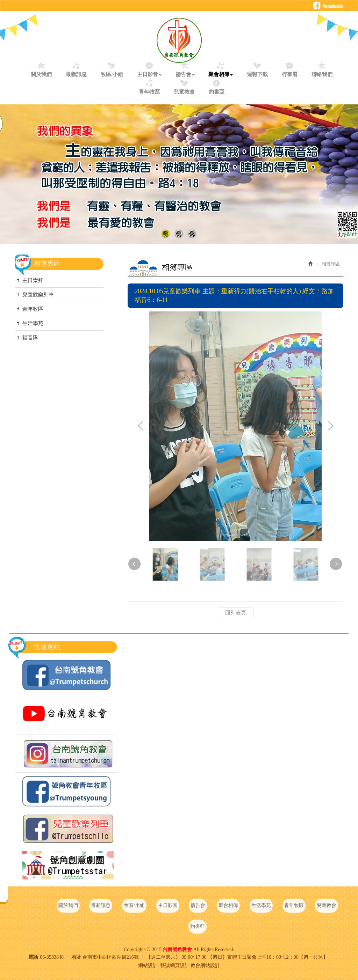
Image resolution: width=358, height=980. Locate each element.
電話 (33, 957)
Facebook (328, 6)
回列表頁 (236, 613)
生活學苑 (33, 323)
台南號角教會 (179, 40)
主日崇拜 (33, 280)
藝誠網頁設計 (175, 966)
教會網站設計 (205, 966)
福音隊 (30, 338)
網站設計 (148, 966)
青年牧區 (33, 309)
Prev (141, 426)
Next (330, 426)
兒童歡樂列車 (38, 295)
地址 (76, 957)
